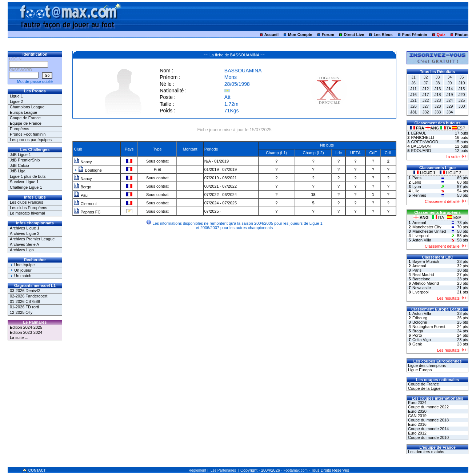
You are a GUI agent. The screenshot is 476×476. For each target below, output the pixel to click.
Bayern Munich (426, 261)
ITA (446, 128)
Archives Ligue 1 (25, 228)
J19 (450, 95)
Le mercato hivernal (27, 213)
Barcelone (421, 279)
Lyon (417, 187)
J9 (450, 83)
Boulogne (90, 170)
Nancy (83, 162)
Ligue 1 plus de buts (28, 176)
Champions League (27, 107)
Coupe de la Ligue (424, 388)
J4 (450, 77)
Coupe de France (25, 118)
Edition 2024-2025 (26, 327)
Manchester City (427, 227)
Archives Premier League (32, 239)
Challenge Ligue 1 (26, 187)
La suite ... (19, 337)
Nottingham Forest (429, 327)
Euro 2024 (417, 403)
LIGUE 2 (450, 173)
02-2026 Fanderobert (29, 296)
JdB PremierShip (25, 160)
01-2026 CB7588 (25, 301)
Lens (417, 182)
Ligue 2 (16, 101)
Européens (19, 129)
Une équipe (22, 265)
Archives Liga (22, 250)
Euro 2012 (417, 433)
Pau (81, 195)
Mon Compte (300, 35)
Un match (21, 276)
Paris (417, 178)
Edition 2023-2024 (26, 332)
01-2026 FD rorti (24, 307)
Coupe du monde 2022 (428, 407)
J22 (426, 100)
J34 (450, 112)
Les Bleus (383, 35)
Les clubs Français (27, 202)
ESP (459, 128)
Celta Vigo (422, 340)
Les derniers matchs (425, 452)
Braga (418, 331)
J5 (462, 77)
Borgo (82, 187)
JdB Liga (18, 171)
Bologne (420, 322)
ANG (433, 128)
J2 (426, 77)
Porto (417, 335)
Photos (462, 35)
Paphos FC (87, 212)
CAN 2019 (417, 416)
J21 (413, 100)
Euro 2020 (417, 411)
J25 (462, 100)
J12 (426, 89)
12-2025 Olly (21, 312)
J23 (438, 100)
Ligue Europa (419, 370)
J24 (450, 100)
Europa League (23, 112)
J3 (438, 77)
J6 (413, 83)
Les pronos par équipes (31, 140)
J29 (450, 106)
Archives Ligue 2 (25, 233)
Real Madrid (423, 275)
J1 (413, 77)
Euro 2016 (417, 424)
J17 (426, 95)
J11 (413, 89)
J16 (413, 95)
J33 (438, 112)
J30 (462, 106)
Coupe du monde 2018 (428, 420)
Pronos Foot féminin (28, 134)
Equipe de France (26, 123)
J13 (438, 89)
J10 (462, 83)
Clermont (85, 204)
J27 (426, 106)
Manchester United (429, 231)
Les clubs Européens (29, 208)
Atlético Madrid (426, 283)
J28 (438, 106)
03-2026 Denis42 (25, 291)
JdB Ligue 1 (20, 155)
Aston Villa (422, 240)
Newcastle (422, 288)
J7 (426, 83)
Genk (417, 344)
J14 (450, 89)
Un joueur (21, 270)
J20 (462, 95)
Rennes (419, 195)
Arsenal (419, 223)
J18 (438, 95)
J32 (426, 112)
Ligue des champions (426, 365)
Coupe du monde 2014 (428, 429)
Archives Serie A (25, 244)
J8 (438, 83)
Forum (328, 35)
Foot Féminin (415, 35)
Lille (416, 191)
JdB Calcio (19, 165)
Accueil (271, 35)
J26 (413, 106)
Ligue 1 (16, 96)
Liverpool (421, 236)
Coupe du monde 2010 (428, 437)
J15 (462, 89)
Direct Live (354, 35)
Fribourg (420, 318)
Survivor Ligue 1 (24, 182)
